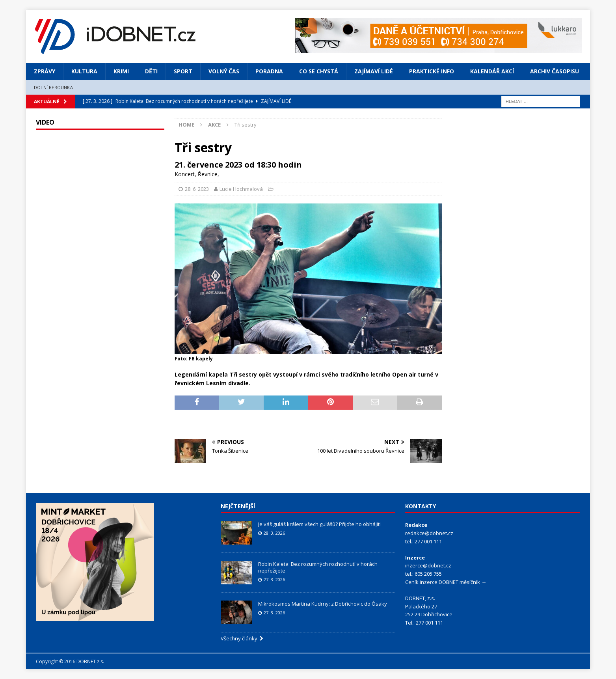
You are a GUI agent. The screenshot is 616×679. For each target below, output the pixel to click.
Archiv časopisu (555, 71)
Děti (151, 71)
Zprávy (45, 71)
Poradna (269, 71)
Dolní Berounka (53, 87)
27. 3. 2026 (274, 579)
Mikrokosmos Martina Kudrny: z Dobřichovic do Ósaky (323, 604)
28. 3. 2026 (274, 533)
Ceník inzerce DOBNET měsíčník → (446, 582)
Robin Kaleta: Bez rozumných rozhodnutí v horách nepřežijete (318, 567)
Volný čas (224, 71)
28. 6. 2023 (197, 189)
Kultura (84, 71)
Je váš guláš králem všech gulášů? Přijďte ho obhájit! (319, 524)
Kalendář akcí (492, 71)
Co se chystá (319, 71)
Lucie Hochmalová (241, 189)
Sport (183, 71)
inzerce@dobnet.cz (428, 565)
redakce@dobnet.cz (429, 533)
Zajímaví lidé (374, 71)
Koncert (185, 174)
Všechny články (242, 638)
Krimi (121, 71)
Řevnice (208, 174)
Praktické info (432, 71)
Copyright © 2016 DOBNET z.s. (70, 661)
